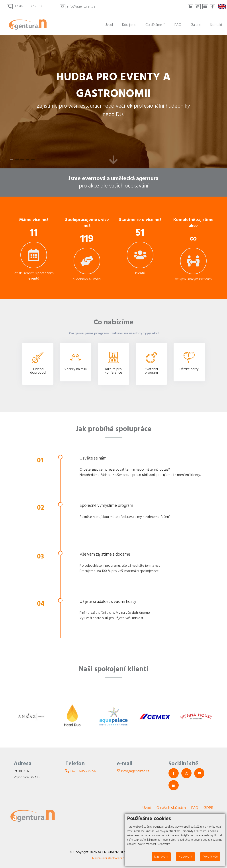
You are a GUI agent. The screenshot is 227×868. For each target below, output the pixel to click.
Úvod (147, 808)
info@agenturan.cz (81, 6)
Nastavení (161, 857)
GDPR (208, 808)
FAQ (195, 808)
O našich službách (171, 808)
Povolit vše (210, 857)
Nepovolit (185, 857)
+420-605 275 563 (28, 6)
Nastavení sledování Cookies (114, 858)
